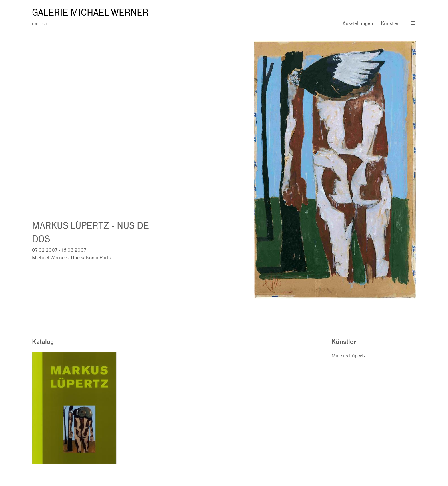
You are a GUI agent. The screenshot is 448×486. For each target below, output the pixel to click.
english (40, 24)
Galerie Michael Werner (90, 13)
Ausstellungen (358, 23)
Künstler (390, 23)
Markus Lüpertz (349, 356)
